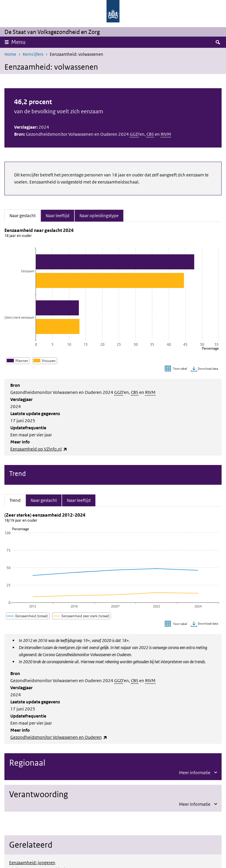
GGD (134, 134)
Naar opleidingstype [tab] (99, 215)
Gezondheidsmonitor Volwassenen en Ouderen (59, 737)
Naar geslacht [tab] (25, 215)
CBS (150, 134)
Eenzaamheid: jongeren (32, 863)
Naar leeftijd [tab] (58, 215)
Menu (18, 42)
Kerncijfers (33, 54)
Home (10, 54)
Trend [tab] (18, 500)
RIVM (166, 134)
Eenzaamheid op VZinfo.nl (39, 449)
